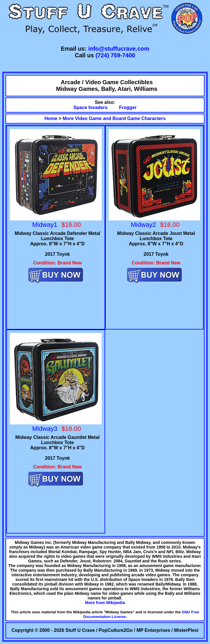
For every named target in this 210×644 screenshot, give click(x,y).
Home (51, 118)
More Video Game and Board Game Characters (114, 118)
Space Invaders (91, 107)
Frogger (128, 107)
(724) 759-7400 (115, 55)
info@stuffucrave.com (119, 49)
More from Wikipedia (105, 603)
